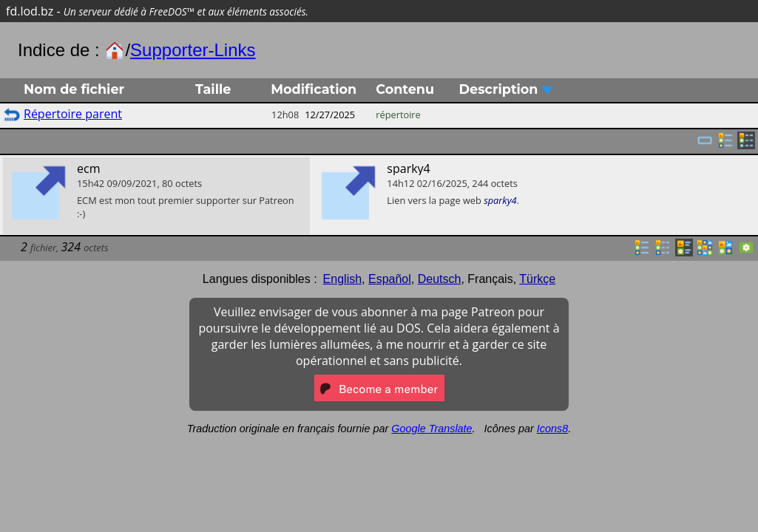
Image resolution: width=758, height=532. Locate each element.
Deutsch (440, 279)
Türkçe (537, 279)
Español (390, 279)
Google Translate (432, 429)
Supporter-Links (193, 50)
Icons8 (552, 429)
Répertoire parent (73, 114)
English (342, 279)
